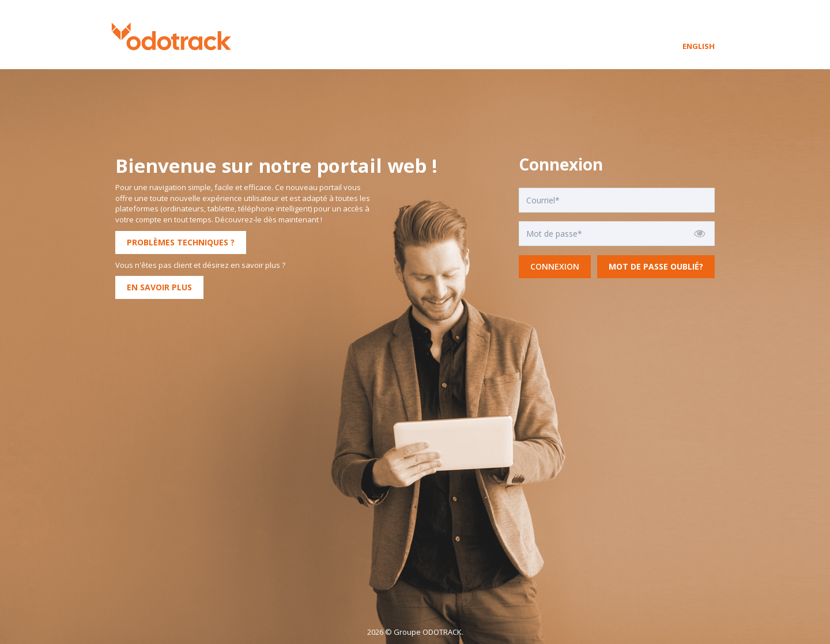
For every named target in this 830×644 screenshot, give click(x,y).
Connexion (555, 266)
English (699, 46)
